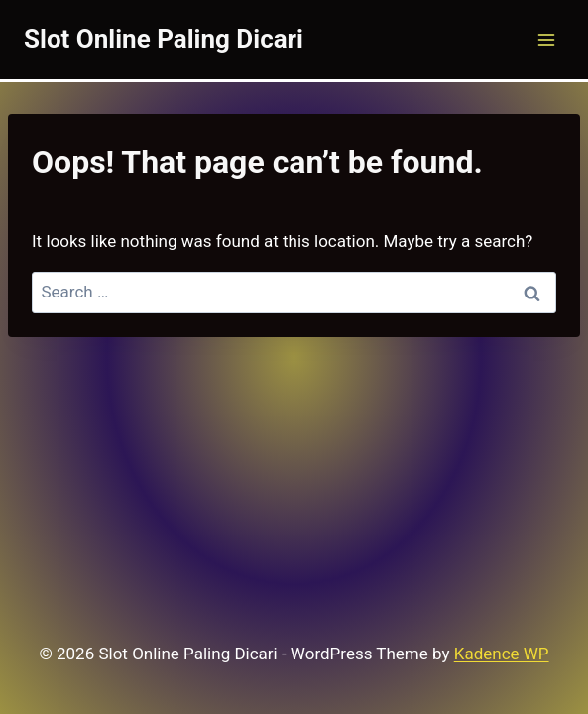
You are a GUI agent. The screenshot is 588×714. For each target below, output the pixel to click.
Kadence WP (502, 654)
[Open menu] (546, 39)
